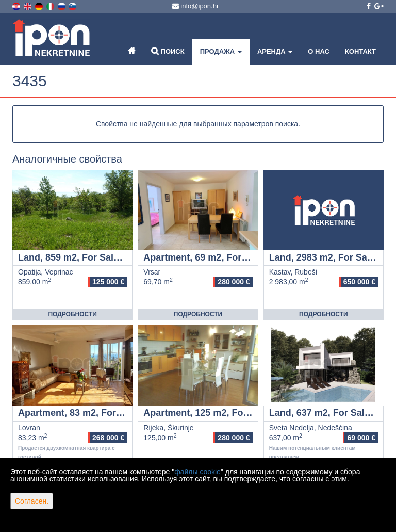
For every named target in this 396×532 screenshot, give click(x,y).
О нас (319, 51)
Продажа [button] (221, 51)
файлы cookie (197, 472)
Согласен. (32, 501)
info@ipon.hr (196, 6)
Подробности (72, 314)
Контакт (360, 51)
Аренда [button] (275, 51)
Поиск (168, 51)
